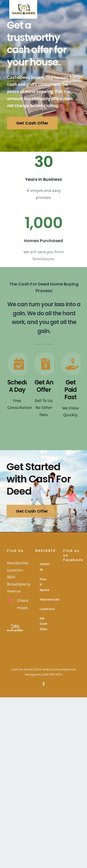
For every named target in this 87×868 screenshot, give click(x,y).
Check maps (20, 604)
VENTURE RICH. (52, 674)
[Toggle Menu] (78, 9)
